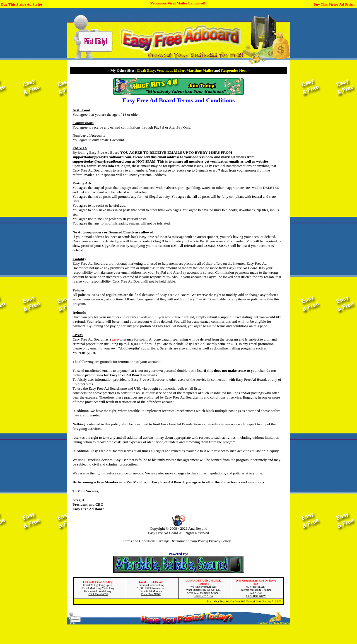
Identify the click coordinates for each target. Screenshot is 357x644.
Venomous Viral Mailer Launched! (178, 3)
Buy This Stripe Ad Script (22, 4)
